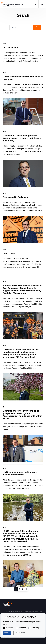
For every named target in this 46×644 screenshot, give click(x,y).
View (23, 53)
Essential (10, 628)
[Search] (22, 27)
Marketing (35, 628)
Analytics (22, 628)
